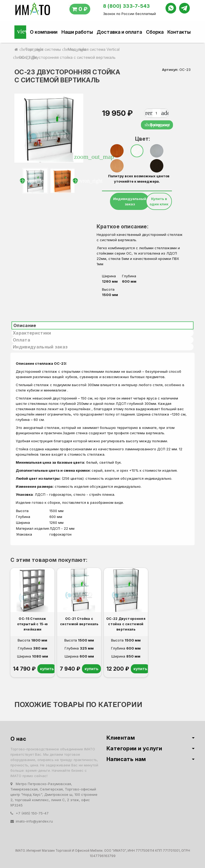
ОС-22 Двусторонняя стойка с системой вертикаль (126, 624)
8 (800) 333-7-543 (127, 6)
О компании (44, 32)
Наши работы (77, 32)
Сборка (155, 32)
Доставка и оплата (119, 32)
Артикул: (170, 70)
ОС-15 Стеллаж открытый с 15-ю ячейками (33, 624)
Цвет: (139, 139)
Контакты (179, 32)
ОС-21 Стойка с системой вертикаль (79, 621)
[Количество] (156, 113)
